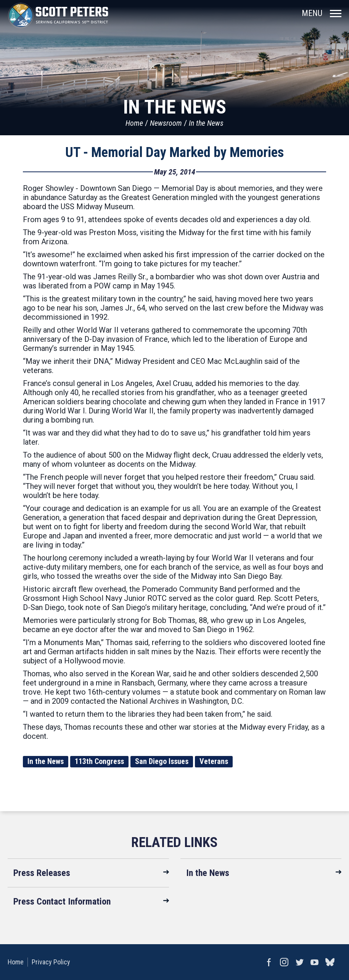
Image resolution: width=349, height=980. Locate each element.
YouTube (315, 962)
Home (134, 123)
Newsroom (166, 123)
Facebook (269, 962)
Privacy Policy (51, 962)
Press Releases (42, 873)
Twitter (299, 962)
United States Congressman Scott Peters (58, 15)
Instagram (284, 962)
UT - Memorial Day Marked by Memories (174, 152)
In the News (206, 123)
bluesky (330, 962)
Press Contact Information (62, 902)
